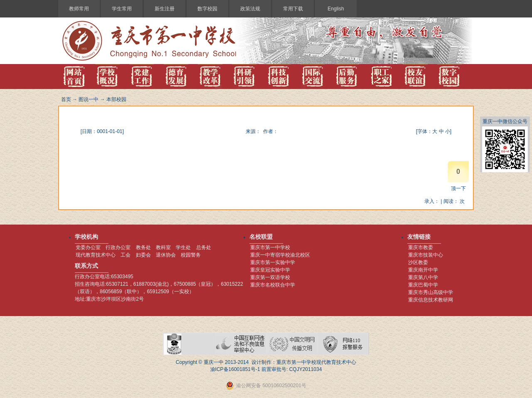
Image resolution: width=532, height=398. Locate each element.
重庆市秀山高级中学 (431, 292)
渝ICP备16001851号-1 (235, 369)
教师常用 (79, 9)
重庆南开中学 (423, 270)
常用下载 (293, 9)
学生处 (183, 247)
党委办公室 (88, 247)
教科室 (163, 247)
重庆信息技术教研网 (431, 300)
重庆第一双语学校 (270, 277)
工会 (126, 255)
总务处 (204, 247)
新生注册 (165, 9)
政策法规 (250, 9)
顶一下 (458, 188)
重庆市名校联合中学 (273, 285)
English (336, 9)
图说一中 (89, 99)
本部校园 (116, 99)
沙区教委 (418, 262)
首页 (66, 99)
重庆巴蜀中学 (423, 285)
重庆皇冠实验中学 (270, 270)
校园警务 (191, 255)
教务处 (143, 247)
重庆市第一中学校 (270, 247)
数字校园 (207, 9)
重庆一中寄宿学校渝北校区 (280, 255)
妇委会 (143, 255)
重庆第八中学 (423, 277)
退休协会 (166, 255)
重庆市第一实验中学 (273, 262)
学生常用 (122, 9)
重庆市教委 (421, 247)
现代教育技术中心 (96, 255)
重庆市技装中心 (426, 255)
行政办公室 (118, 247)
